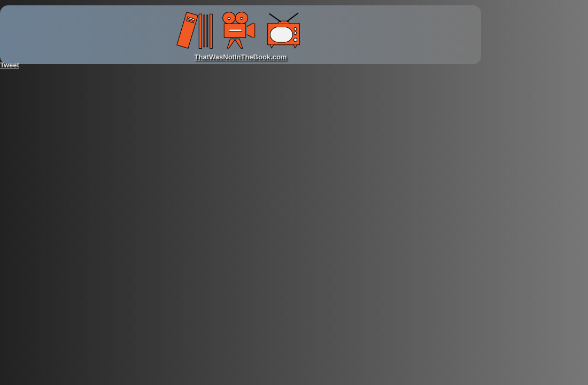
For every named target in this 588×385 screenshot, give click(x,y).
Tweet (10, 65)
